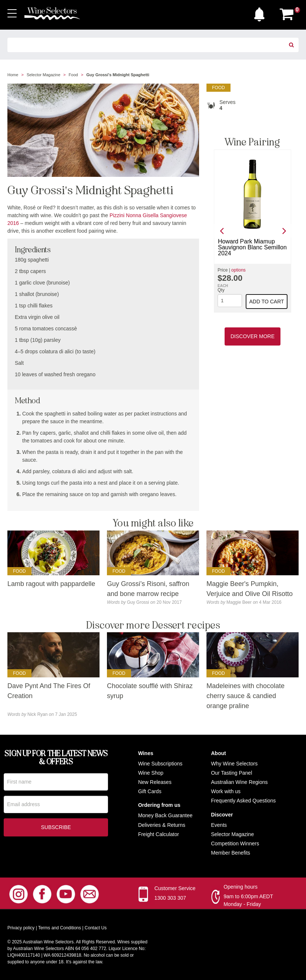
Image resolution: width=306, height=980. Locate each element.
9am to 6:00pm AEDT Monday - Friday (248, 900)
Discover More (253, 336)
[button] (261, 13)
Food (73, 75)
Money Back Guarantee (165, 815)
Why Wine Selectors (234, 764)
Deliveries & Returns (162, 825)
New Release (153, 782)
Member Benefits (231, 853)
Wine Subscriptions (160, 764)
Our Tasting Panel (231, 773)
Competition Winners (235, 843)
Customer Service (175, 888)
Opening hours (241, 887)
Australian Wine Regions (239, 782)
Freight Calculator (159, 834)
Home (13, 75)
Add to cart (266, 302)
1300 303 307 (170, 898)
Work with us (226, 791)
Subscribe (56, 829)
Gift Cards (150, 791)
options (238, 270)
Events (219, 825)
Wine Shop (151, 773)
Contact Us (96, 928)
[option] (253, 231)
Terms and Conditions (60, 928)
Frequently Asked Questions (243, 801)
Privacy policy (21, 928)
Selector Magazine (43, 75)
